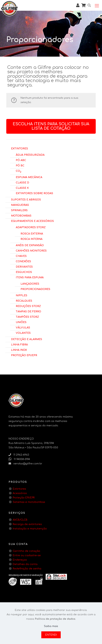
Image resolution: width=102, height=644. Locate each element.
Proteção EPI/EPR (24, 355)
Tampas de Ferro (28, 311)
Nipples (22, 295)
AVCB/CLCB (20, 520)
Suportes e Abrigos (26, 199)
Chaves (21, 256)
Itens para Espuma (30, 277)
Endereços (20, 560)
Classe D (22, 182)
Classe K (22, 188)
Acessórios (20, 493)
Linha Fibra (19, 344)
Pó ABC (21, 160)
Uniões (21, 322)
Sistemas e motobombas (29, 502)
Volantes (23, 333)
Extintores (20, 148)
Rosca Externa (32, 233)
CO (19, 171)
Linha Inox (19, 350)
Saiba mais (51, 626)
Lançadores (30, 283)
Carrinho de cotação (26, 551)
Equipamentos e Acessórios (32, 221)
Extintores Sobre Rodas (34, 193)
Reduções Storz (28, 306)
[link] (56, 577)
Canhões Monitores (31, 250)
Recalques (24, 300)
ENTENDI (51, 635)
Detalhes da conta (25, 564)
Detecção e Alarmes (27, 339)
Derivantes (24, 266)
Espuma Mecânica (29, 177)
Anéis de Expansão (30, 245)
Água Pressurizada (30, 155)
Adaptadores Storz (31, 227)
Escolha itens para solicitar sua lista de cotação (51, 126)
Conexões (23, 261)
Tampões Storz (27, 317)
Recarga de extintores (27, 524)
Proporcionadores (35, 289)
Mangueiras (20, 205)
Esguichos (24, 272)
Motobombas (21, 215)
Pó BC (20, 165)
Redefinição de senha (27, 569)
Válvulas (23, 327)
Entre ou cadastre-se (27, 555)
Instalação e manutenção (30, 529)
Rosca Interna (31, 239)
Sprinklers (19, 210)
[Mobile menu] (97, 6)
